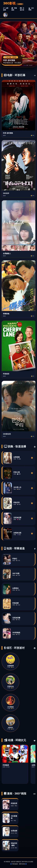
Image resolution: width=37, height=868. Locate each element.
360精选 (31, 9)
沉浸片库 (22, 9)
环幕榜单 (14, 9)
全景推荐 (6, 9)
